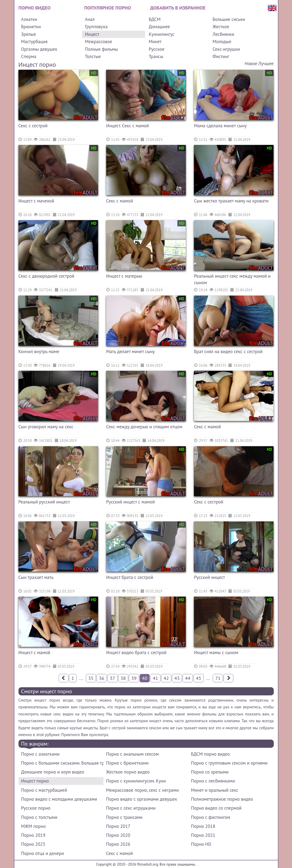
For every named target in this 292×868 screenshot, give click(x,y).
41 (155, 678)
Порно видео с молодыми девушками (59, 799)
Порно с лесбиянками (213, 781)
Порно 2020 (118, 835)
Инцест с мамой (34, 652)
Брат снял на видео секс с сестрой (228, 351)
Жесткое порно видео (128, 772)
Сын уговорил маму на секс (46, 427)
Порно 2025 (33, 844)
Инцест (92, 34)
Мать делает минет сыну (131, 351)
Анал (90, 19)
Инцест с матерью (124, 276)
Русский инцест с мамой (131, 502)
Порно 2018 (203, 826)
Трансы (156, 56)
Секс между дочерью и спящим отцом (144, 427)
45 (199, 678)
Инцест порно (35, 781)
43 (177, 678)
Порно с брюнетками (127, 763)
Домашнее (159, 27)
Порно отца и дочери (43, 853)
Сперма (29, 56)
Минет (155, 42)
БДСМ (155, 19)
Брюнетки (31, 27)
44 (188, 678)
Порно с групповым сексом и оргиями (229, 763)
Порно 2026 (118, 844)
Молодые (222, 42)
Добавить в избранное (178, 8)
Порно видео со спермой (216, 808)
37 (112, 678)
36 (102, 678)
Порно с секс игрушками (131, 808)
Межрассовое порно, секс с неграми (142, 790)
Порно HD (201, 844)
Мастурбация (34, 42)
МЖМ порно (34, 826)
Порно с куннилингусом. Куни (136, 781)
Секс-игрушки (226, 49)
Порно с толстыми (39, 817)
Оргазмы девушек (39, 49)
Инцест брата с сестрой (130, 577)
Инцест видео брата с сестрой (136, 652)
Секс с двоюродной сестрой (46, 276)
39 (134, 678)
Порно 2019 (33, 835)
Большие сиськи (229, 19)
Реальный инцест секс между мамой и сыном (232, 279)
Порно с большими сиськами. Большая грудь (62, 763)
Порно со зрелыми (210, 772)
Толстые (93, 56)
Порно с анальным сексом (132, 754)
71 (218, 678)
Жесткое (221, 27)
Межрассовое (98, 42)
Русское (156, 49)
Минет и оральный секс (215, 790)
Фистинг (221, 56)
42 (166, 678)
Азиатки (29, 19)
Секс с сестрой (33, 126)
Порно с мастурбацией (44, 790)
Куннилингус (161, 34)
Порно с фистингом (211, 817)
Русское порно (36, 808)
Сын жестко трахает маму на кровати (231, 201)
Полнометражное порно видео (222, 799)
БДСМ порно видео (210, 754)
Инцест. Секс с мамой (128, 126)
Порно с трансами (124, 817)
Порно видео (34, 8)
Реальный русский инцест (44, 502)
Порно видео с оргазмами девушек (142, 799)
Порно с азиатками (40, 754)
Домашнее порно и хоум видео (53, 772)
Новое (251, 64)
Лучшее (266, 64)
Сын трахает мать (36, 577)
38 (123, 678)
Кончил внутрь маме (39, 351)
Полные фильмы (101, 49)
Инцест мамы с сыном (216, 652)
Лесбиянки (223, 34)
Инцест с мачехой (36, 201)
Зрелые (29, 34)
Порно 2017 (118, 826)
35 (91, 678)
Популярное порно (108, 8)
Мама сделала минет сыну (220, 126)
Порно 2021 (203, 835)
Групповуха (96, 27)
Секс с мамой (120, 201)
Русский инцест (209, 577)
